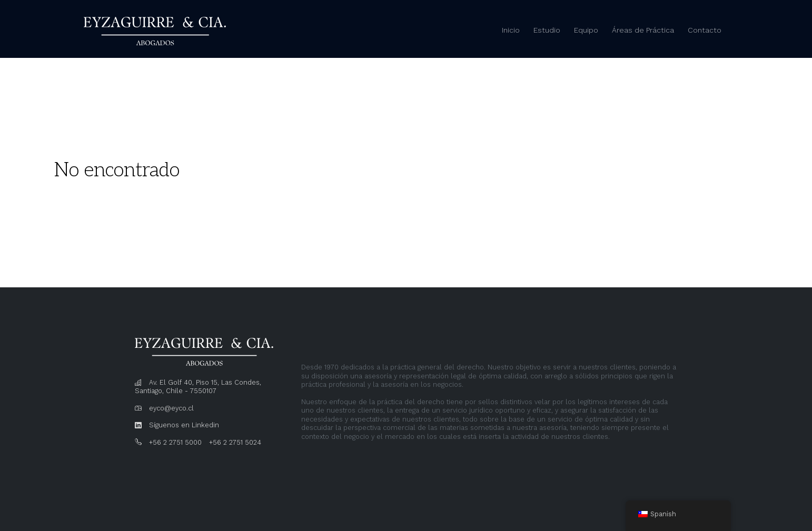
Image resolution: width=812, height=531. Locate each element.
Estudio (547, 30)
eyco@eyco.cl (171, 408)
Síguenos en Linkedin (184, 425)
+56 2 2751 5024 (235, 442)
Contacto (705, 30)
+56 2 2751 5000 (175, 442)
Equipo (586, 30)
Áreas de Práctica (643, 30)
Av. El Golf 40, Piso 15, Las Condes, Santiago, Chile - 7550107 (198, 387)
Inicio (511, 30)
